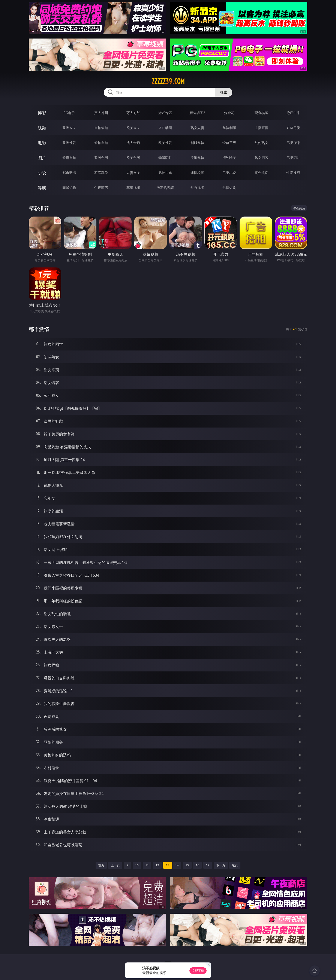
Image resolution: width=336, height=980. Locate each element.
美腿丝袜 (197, 158)
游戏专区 (165, 113)
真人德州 (101, 113)
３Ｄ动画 (165, 128)
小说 (42, 173)
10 (137, 865)
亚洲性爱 (69, 143)
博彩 (42, 113)
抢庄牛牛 (293, 113)
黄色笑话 (261, 173)
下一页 (221, 865)
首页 (101, 865)
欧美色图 (133, 158)
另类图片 (293, 158)
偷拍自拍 (101, 143)
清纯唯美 (229, 158)
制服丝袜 (197, 143)
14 (177, 865)
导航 (42, 188)
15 (187, 865)
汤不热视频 (165, 188)
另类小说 (229, 173)
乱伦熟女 (261, 143)
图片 (42, 158)
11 (147, 865)
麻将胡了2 (197, 113)
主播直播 (261, 128)
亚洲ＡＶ (69, 128)
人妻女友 (133, 173)
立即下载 (198, 970)
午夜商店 (101, 188)
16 (197, 865)
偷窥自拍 (69, 158)
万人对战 (133, 113)
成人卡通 (133, 143)
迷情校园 (197, 173)
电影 (42, 143)
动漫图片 (165, 158)
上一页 (115, 865)
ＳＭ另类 (293, 128)
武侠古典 (165, 173)
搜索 (224, 92)
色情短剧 (229, 188)
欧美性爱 (165, 143)
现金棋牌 (261, 113)
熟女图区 (261, 158)
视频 (42, 128)
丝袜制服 (229, 128)
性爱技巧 (293, 173)
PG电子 (69, 113)
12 (157, 865)
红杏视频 (197, 188)
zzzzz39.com (168, 81)
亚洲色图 (101, 158)
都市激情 (69, 173)
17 (208, 865)
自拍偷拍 (101, 128)
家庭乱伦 (101, 173)
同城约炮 (69, 188)
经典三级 (229, 143)
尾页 (235, 865)
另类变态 (293, 143)
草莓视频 (133, 188)
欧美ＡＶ (133, 128)
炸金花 (229, 113)
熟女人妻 (197, 128)
